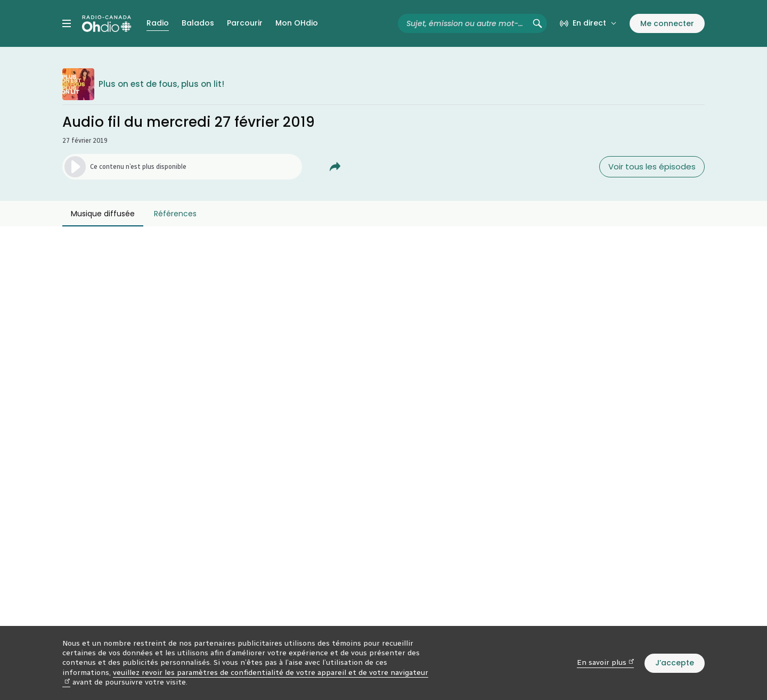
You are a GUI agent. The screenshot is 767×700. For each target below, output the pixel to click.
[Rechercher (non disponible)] (537, 23)
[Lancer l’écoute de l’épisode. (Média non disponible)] (182, 167)
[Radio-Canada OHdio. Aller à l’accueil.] (107, 23)
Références (175, 214)
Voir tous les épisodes (652, 166)
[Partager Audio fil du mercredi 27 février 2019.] (335, 167)
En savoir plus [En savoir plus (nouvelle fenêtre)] (606, 662)
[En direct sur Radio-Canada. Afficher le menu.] (588, 23)
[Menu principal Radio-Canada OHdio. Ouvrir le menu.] (67, 23)
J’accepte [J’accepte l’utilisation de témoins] (675, 663)
